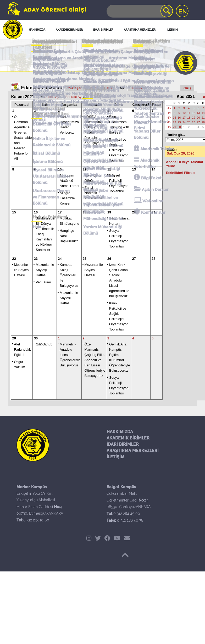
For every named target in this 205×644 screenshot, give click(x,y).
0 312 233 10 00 (36, 520)
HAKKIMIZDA (120, 432)
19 (109, 212)
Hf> (169, 108)
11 (85, 169)
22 (14, 259)
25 (85, 259)
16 (36, 212)
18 (85, 212)
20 (134, 212)
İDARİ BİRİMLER (123, 444)
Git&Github (44, 344)
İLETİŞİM (115, 457)
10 (60, 169)
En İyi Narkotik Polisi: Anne (93, 193)
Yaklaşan (75, 88)
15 (14, 212)
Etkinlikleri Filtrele (181, 173)
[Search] (139, 11)
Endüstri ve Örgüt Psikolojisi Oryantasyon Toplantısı (119, 150)
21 (153, 212)
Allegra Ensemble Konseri (67, 198)
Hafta (108, 88)
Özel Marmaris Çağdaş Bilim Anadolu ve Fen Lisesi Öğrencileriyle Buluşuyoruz (95, 360)
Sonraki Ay (73, 97)
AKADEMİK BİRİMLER (128, 438)
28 (153, 259)
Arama (136, 88)
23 (36, 259)
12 (109, 169)
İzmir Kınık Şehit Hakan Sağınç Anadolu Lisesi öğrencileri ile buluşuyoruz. (119, 280)
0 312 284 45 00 (127, 514)
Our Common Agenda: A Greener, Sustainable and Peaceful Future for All (23, 138)
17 (60, 212)
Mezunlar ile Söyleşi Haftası (22, 270)
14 (153, 169)
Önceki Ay (51, 97)
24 (60, 259)
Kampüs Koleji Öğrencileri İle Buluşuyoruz (69, 275)
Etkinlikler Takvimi (41, 88)
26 (109, 259)
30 (36, 338)
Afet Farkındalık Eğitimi (23, 349)
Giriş (187, 88)
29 (14, 338)
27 (134, 259)
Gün (93, 88)
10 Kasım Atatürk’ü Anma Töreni (69, 181)
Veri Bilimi (43, 282)
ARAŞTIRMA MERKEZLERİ (133, 451)
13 (134, 169)
